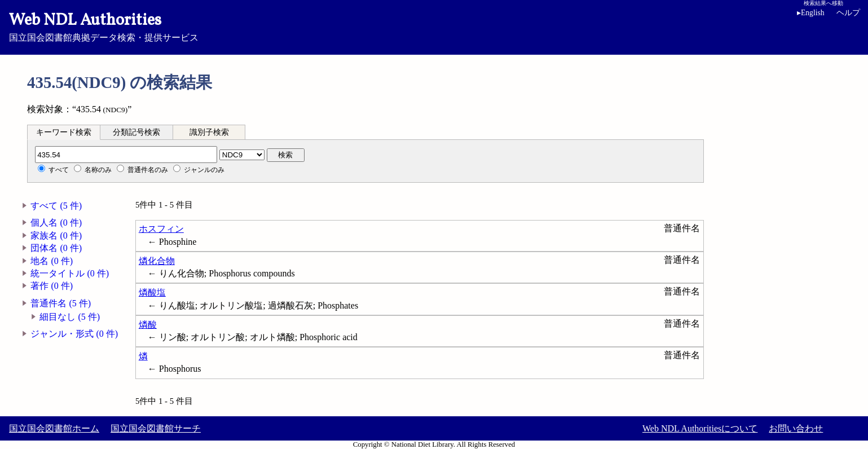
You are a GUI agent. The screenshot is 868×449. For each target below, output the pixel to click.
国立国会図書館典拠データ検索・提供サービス (434, 26)
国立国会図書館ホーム (54, 428)
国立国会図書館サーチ (156, 428)
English (811, 13)
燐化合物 (157, 261)
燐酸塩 (152, 292)
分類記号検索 (136, 132)
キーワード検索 (64, 132)
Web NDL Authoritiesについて (700, 428)
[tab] (64, 132)
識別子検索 (209, 132)
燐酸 (148, 325)
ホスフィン (161, 229)
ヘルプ (848, 13)
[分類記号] (126, 155)
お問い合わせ (796, 428)
